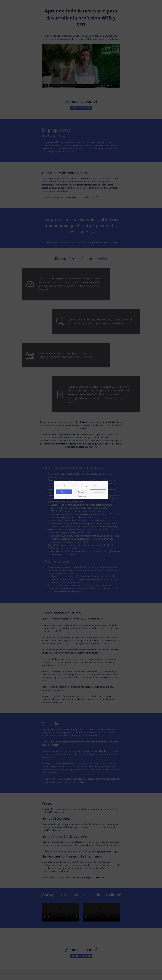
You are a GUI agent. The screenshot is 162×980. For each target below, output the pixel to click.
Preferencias (98, 492)
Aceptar (64, 492)
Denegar (81, 492)
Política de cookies (81, 496)
